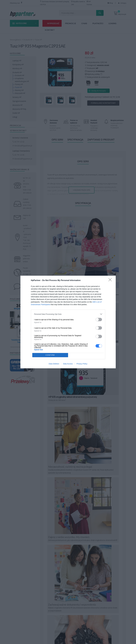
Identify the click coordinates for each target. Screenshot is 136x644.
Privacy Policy (82, 364)
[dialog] (68, 322)
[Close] (111, 281)
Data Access (68, 364)
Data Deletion (54, 364)
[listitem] (68, 314)
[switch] (99, 320)
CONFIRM (50, 355)
